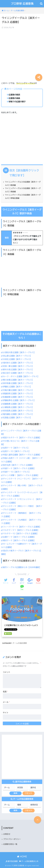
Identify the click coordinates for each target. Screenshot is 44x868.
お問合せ (7, 834)
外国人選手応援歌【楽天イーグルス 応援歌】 (21, 455)
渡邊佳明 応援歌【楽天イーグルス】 (17, 394)
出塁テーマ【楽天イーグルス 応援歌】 (18, 537)
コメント (7, 672)
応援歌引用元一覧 (10, 844)
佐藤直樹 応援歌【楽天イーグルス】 (17, 397)
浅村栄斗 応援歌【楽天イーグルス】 (17, 363)
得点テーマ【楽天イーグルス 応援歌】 (18, 540)
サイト (6, 713)
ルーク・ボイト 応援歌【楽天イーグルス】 (20, 376)
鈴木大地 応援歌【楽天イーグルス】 (17, 370)
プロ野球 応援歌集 (22, 4)
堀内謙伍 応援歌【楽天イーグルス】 (17, 414)
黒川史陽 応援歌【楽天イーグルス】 (17, 380)
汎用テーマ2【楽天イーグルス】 (16, 451)
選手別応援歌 (12, 861)
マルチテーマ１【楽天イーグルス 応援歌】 (20, 530)
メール (6, 702)
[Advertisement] (22, 53)
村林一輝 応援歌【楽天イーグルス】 (17, 366)
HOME (22, 856)
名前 (5, 692)
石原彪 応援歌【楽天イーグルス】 (16, 418)
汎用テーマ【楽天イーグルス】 (15, 448)
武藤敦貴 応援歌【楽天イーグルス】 (17, 404)
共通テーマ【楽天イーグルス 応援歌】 (18, 468)
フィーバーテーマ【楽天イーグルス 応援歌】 (21, 527)
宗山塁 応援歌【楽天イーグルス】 (16, 356)
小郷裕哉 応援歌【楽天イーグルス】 (17, 407)
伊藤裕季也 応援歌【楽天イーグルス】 (18, 400)
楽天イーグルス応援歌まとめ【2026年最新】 (21, 567)
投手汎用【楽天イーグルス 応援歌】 (17, 465)
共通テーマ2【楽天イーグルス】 (16, 472)
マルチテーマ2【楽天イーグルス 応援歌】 (20, 534)
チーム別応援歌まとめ (29, 861)
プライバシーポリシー (12, 839)
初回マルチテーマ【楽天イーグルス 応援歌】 (21, 438)
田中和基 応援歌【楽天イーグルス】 (17, 383)
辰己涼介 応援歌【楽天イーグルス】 (17, 373)
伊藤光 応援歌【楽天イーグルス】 (16, 387)
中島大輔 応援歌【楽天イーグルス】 (17, 390)
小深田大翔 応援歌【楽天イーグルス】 (18, 352)
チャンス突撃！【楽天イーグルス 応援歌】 (20, 475)
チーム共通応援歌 (20, 643)
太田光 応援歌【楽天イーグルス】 (16, 359)
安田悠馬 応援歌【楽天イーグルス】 (17, 411)
